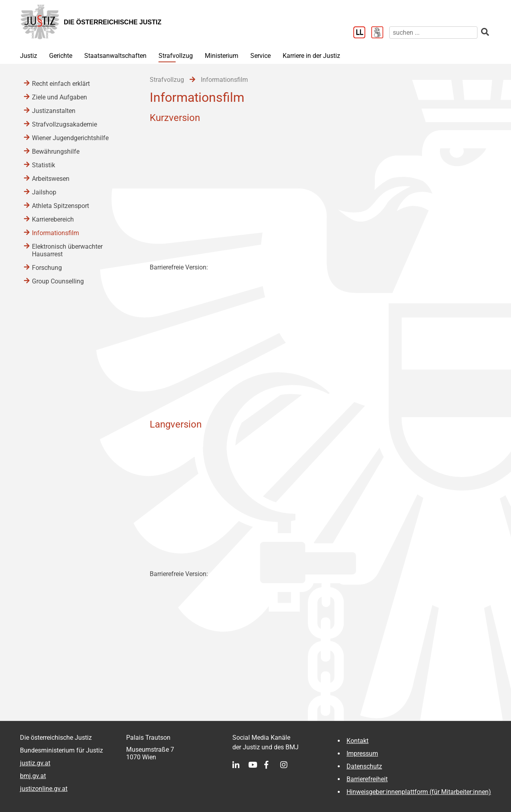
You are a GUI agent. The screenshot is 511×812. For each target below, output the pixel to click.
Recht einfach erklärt (61, 84)
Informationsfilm (55, 233)
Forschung (47, 268)
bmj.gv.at (33, 776)
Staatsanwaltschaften (115, 56)
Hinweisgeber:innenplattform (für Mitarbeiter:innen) (419, 792)
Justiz (29, 56)
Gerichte (61, 56)
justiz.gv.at (35, 763)
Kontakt (358, 741)
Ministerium (222, 56)
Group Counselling (58, 281)
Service (260, 56)
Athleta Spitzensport (60, 206)
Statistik (44, 165)
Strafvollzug (176, 56)
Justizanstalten (54, 111)
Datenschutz (364, 766)
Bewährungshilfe (56, 152)
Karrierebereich (53, 219)
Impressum (362, 754)
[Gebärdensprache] (380, 33)
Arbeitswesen (51, 179)
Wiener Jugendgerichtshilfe (70, 138)
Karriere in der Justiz (311, 56)
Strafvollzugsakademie (64, 124)
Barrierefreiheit (367, 779)
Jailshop (44, 192)
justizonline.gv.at (44, 789)
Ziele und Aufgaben (59, 97)
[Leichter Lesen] (362, 33)
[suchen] (433, 33)
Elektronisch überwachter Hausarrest (67, 250)
